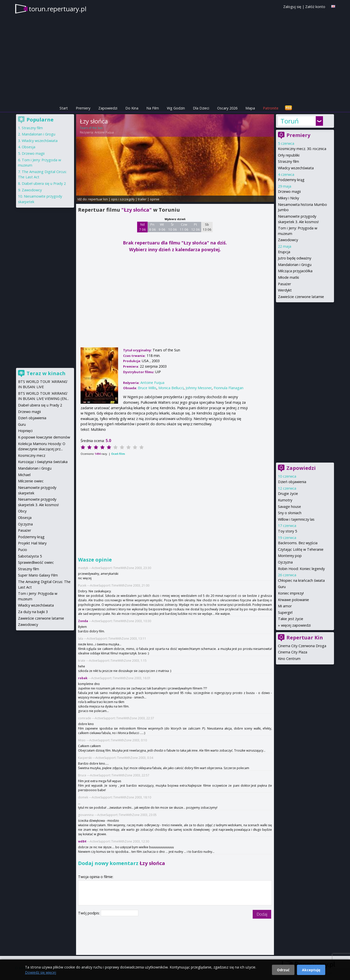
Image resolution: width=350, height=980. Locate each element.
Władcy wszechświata (296, 168)
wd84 (82, 841)
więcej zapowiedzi (296, 625)
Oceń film (118, 454)
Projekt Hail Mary (32, 543)
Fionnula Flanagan (229, 388)
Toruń (290, 121)
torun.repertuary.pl (58, 9)
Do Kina (132, 108)
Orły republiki (289, 155)
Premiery (83, 108)
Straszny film (288, 161)
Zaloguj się (292, 7)
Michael (24, 475)
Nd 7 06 (142, 227)
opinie (155, 199)
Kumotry (285, 500)
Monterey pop (290, 556)
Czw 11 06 (184, 227)
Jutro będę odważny (295, 258)
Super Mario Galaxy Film (38, 575)
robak (83, 678)
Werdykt (285, 290)
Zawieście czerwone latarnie (301, 297)
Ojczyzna (285, 562)
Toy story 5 (287, 531)
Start (64, 108)
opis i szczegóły (123, 199)
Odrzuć (283, 970)
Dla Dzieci (201, 108)
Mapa (250, 108)
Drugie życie (288, 494)
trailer (142, 199)
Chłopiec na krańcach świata (301, 580)
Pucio (23, 550)
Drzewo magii (289, 191)
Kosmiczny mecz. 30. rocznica (302, 149)
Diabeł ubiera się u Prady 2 (44, 183)
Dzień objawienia (292, 482)
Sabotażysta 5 (30, 556)
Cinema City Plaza (293, 652)
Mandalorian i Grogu (295, 265)
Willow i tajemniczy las (296, 519)
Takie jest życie (291, 619)
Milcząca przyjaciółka (295, 271)
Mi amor (285, 606)
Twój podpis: (89, 913)
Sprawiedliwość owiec (36, 562)
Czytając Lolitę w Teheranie (301, 549)
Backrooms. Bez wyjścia (298, 543)
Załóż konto (315, 7)
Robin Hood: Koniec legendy (301, 569)
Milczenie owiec (31, 481)
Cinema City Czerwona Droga (302, 646)
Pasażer (284, 284)
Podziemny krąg (291, 180)
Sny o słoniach (290, 513)
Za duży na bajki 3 (33, 612)
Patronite (271, 108)
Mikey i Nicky (288, 198)
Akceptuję (311, 970)
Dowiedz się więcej (41, 972)
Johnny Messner (199, 388)
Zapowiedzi (108, 108)
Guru (282, 587)
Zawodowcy (288, 240)
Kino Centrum (289, 659)
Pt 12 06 (196, 227)
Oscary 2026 (227, 108)
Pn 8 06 (152, 227)
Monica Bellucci (171, 388)
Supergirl (285, 612)
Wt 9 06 (162, 227)
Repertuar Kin (305, 638)
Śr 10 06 (172, 227)
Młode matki (288, 277)
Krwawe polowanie (293, 600)
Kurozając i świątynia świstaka (43, 462)
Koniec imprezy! (291, 593)
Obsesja (29, 147)
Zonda (83, 621)
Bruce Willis (147, 388)
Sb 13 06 (207, 227)
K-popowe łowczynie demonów (44, 437)
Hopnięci (25, 431)
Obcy (22, 511)
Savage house (289, 507)
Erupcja (284, 252)
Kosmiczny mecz (32, 455)
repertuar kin (98, 199)
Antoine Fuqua (104, 132)
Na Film (153, 108)
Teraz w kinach (46, 373)
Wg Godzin (176, 108)
